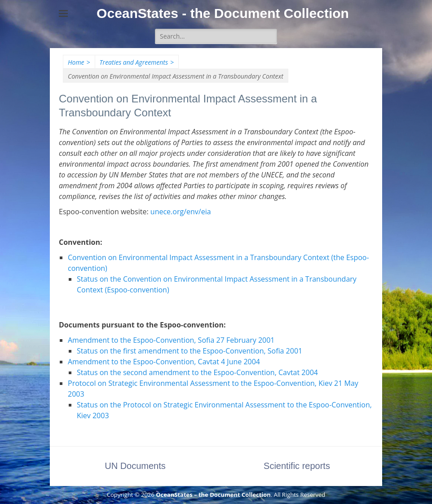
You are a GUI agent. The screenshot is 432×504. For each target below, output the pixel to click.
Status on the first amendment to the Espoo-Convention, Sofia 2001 (190, 351)
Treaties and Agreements (137, 62)
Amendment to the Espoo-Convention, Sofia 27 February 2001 (171, 340)
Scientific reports (297, 466)
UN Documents (135, 466)
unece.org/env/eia (181, 212)
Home (79, 62)
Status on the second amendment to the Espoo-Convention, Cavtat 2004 (197, 372)
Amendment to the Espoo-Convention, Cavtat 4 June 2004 (164, 362)
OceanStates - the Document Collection (223, 13)
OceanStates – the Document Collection (213, 495)
